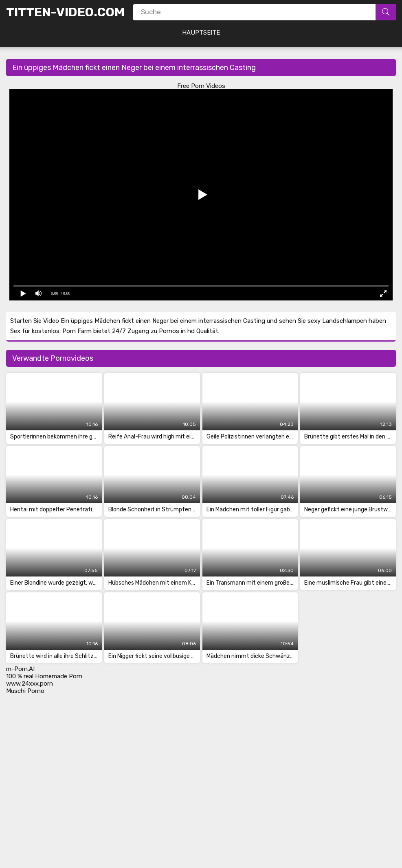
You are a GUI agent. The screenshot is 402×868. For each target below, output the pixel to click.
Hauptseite (201, 33)
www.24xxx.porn (30, 684)
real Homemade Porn (53, 676)
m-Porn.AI (20, 669)
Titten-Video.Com (65, 12)
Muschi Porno (25, 691)
